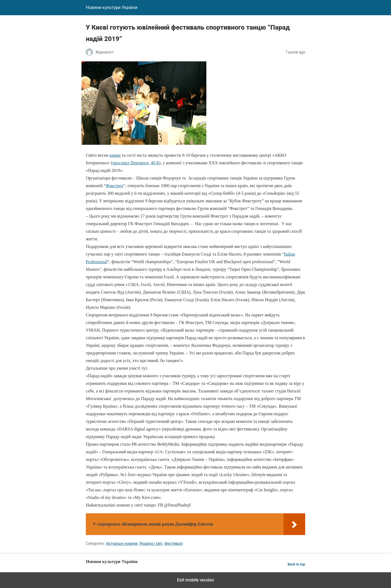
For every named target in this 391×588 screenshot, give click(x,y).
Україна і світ (151, 543)
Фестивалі (174, 543)
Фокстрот (114, 186)
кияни (115, 155)
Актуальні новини (122, 543)
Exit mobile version (195, 580)
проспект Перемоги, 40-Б (136, 163)
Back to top (296, 564)
